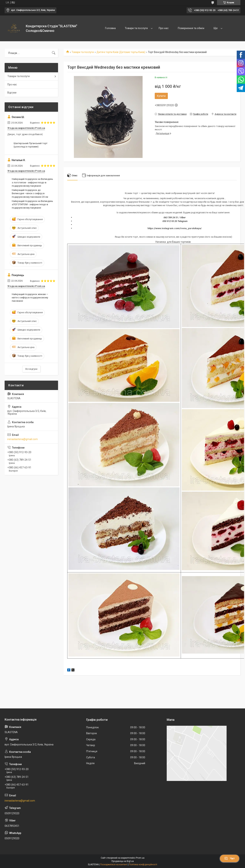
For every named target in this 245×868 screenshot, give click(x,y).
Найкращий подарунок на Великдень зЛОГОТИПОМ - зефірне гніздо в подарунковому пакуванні (32, 204)
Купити (161, 96)
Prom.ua (140, 858)
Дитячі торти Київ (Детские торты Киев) (121, 52)
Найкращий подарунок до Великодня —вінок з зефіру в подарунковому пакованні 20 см (30, 193)
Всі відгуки (31, 369)
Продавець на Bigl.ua (123, 861)
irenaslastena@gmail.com (23, 439)
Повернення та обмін (191, 28)
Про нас (164, 28)
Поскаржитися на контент (114, 865)
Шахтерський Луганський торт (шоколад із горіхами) (31, 145)
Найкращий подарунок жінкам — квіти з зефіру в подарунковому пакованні (30, 298)
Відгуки (12, 93)
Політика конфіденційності (143, 865)
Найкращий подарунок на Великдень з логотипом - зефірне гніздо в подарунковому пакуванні (32, 182)
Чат (230, 858)
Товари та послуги (136, 28)
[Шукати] (54, 53)
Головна (110, 28)
